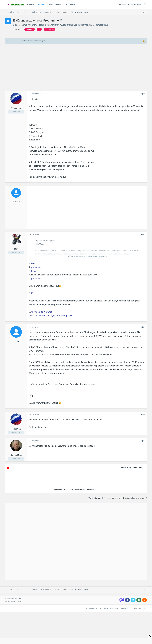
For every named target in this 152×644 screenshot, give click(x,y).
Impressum (137, 608)
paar (39, 29)
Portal (31, 5)
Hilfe (106, 608)
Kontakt (99, 608)
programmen (49, 29)
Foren (41, 5)
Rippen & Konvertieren (49, 25)
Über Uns (114, 608)
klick (33, 263)
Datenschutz (125, 608)
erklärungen (30, 29)
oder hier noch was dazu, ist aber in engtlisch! (51, 316)
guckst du (36, 267)
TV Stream (70, 5)
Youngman (83, 25)
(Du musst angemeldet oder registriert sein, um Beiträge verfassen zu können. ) (117, 498)
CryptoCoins (54, 5)
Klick (33, 271)
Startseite (90, 608)
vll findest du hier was (42, 312)
